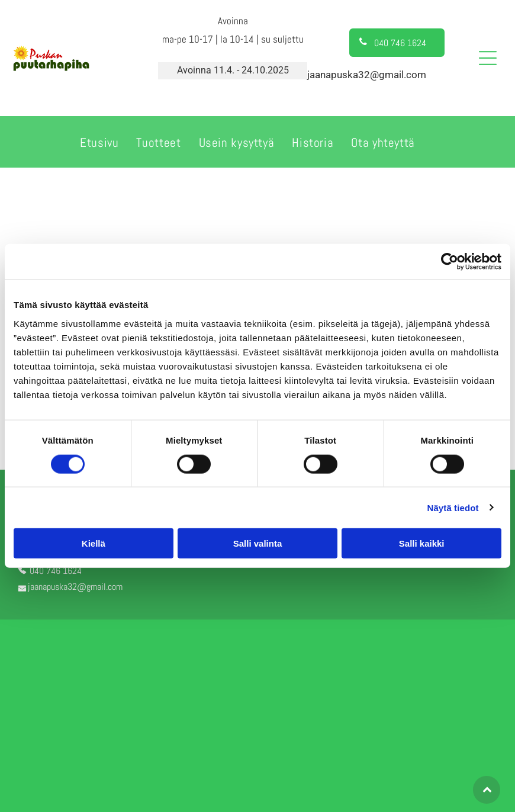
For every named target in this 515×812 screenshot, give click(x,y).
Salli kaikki (422, 543)
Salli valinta (258, 543)
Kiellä (94, 543)
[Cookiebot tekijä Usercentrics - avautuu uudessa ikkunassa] (450, 262)
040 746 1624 (56, 571)
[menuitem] (99, 142)
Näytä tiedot (453, 507)
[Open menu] (488, 58)
